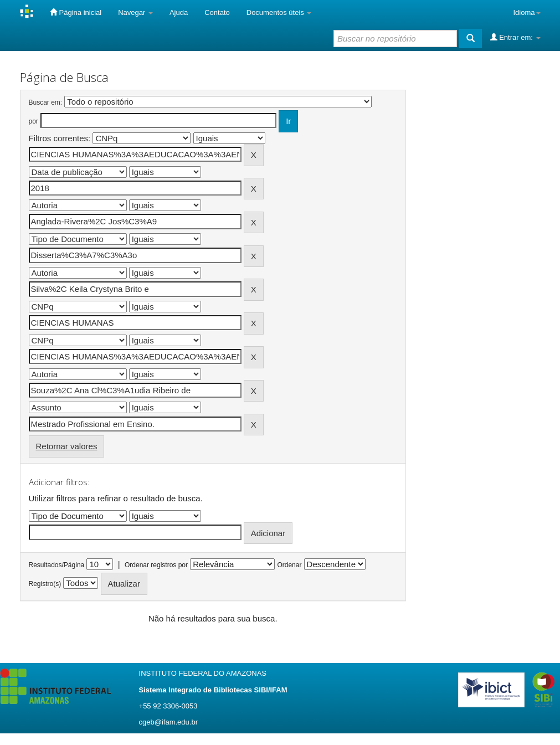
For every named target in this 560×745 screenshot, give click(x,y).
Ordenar (289, 565)
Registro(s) (45, 584)
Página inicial (76, 12)
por (34, 121)
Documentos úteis (279, 12)
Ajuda (179, 12)
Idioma (526, 12)
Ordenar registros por (156, 565)
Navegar (135, 12)
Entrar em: (515, 37)
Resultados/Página (57, 565)
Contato (217, 12)
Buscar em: (46, 102)
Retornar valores (67, 446)
